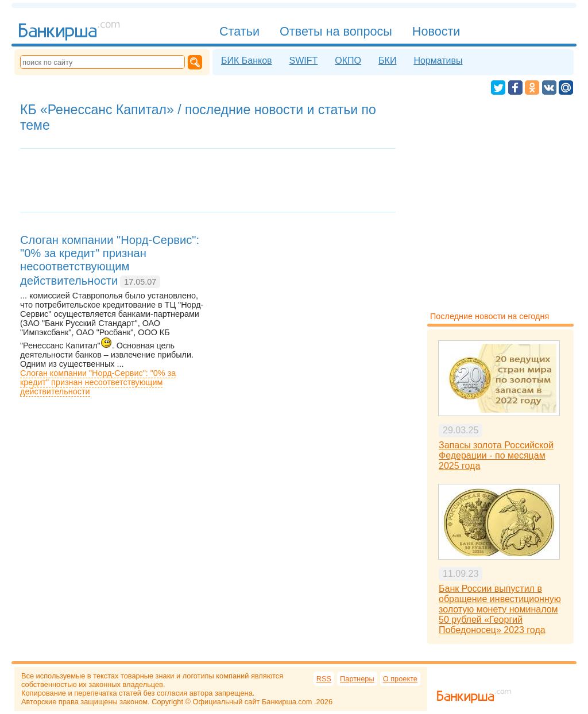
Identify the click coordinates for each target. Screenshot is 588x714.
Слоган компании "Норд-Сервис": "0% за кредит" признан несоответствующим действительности (98, 382)
